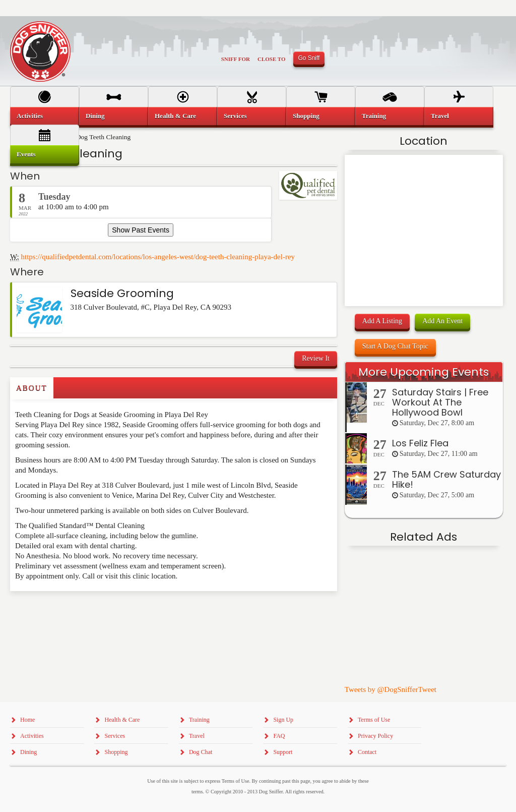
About (32, 388)
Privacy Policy (375, 736)
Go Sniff (309, 58)
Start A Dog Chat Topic (395, 346)
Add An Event (442, 321)
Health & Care (175, 116)
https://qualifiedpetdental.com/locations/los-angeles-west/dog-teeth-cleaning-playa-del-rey (158, 257)
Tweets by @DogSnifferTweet (391, 689)
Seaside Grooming (122, 293)
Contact (367, 752)
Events (26, 154)
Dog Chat (201, 752)
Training (374, 116)
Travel (440, 116)
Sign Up (283, 720)
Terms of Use (374, 720)
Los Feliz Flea (420, 443)
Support (283, 752)
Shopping (306, 116)
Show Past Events (141, 230)
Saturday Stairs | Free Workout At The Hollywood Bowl (440, 402)
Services (235, 116)
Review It (316, 358)
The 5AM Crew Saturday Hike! (446, 479)
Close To (272, 59)
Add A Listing (382, 321)
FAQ (279, 736)
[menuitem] (45, 116)
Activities (30, 116)
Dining (95, 116)
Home (27, 720)
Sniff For (236, 59)
